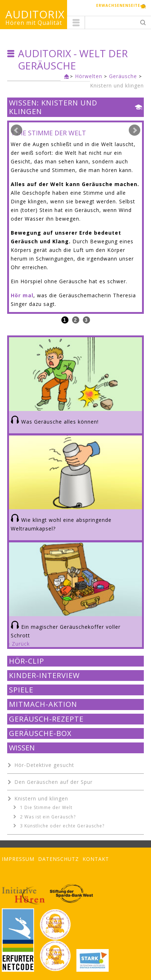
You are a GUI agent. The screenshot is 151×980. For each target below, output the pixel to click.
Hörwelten (89, 76)
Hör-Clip (27, 661)
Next (135, 130)
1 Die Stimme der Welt (46, 807)
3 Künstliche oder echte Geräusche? (62, 826)
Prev (16, 130)
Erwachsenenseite (118, 5)
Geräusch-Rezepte (46, 719)
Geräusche (123, 76)
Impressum (18, 859)
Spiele (21, 690)
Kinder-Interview (44, 676)
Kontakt (96, 859)
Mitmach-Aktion (43, 704)
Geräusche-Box (40, 733)
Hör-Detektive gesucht (44, 765)
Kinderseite (65, 77)
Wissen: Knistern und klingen (53, 107)
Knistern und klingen (117, 85)
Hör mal (22, 295)
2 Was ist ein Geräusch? (48, 817)
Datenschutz (58, 859)
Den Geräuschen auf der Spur (53, 782)
